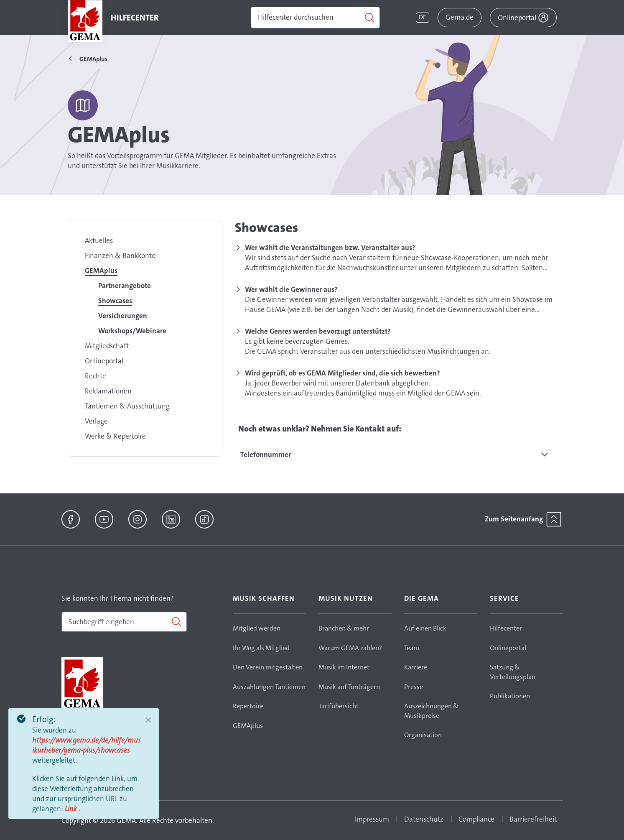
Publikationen (510, 696)
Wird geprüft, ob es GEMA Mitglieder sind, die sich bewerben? (343, 373)
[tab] (396, 454)
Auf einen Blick (425, 628)
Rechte (96, 376)
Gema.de (460, 17)
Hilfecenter (506, 628)
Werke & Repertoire (115, 436)
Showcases (115, 301)
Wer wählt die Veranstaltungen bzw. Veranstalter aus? (330, 248)
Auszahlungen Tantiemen (269, 687)
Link (72, 809)
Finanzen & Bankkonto (120, 255)
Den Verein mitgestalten (268, 667)
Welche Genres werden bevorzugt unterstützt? (318, 331)
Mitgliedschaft (107, 346)
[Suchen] (315, 18)
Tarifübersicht (339, 706)
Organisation (423, 735)
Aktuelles (99, 240)
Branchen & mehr (344, 628)
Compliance (476, 819)
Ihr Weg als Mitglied (261, 648)
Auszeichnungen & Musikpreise (431, 711)
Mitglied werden (257, 628)
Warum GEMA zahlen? (350, 648)
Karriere (416, 667)
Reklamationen (108, 391)
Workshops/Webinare (132, 331)
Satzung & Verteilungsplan (513, 672)
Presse (414, 687)
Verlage (96, 421)
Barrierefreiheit (533, 819)
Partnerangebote (125, 286)
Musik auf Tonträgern (349, 687)
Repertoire (248, 706)
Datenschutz (424, 819)
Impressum (372, 819)
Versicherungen (123, 316)
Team (412, 648)
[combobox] (124, 622)
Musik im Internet (344, 667)
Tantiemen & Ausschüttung (127, 406)
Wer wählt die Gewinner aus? (291, 289)
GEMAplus (101, 271)
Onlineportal (104, 361)
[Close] (148, 720)
